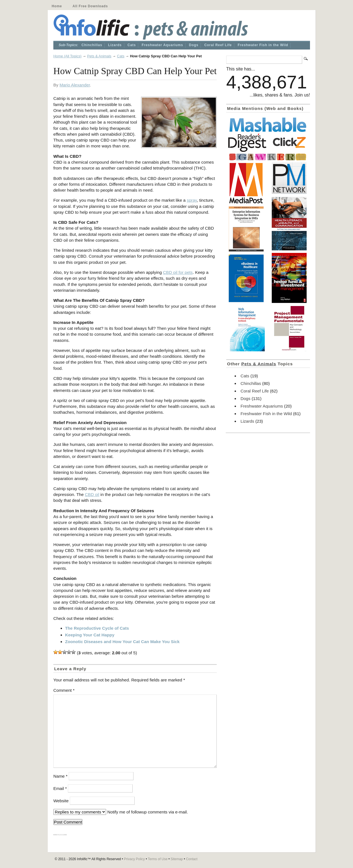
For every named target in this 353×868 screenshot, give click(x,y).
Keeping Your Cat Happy (90, 635)
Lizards (115, 45)
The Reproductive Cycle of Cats (97, 628)
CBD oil (92, 494)
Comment (64, 690)
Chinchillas (92, 45)
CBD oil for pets (178, 272)
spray (192, 200)
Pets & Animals (99, 56)
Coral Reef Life (218, 45)
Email (60, 788)
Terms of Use (158, 859)
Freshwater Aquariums (162, 45)
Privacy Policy (134, 859)
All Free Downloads (90, 6)
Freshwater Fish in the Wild (263, 45)
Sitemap (177, 859)
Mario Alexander (75, 85)
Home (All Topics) (67, 56)
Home (57, 6)
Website (61, 801)
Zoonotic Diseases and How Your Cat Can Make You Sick (122, 642)
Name (60, 776)
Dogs (194, 45)
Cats (132, 45)
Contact (192, 859)
